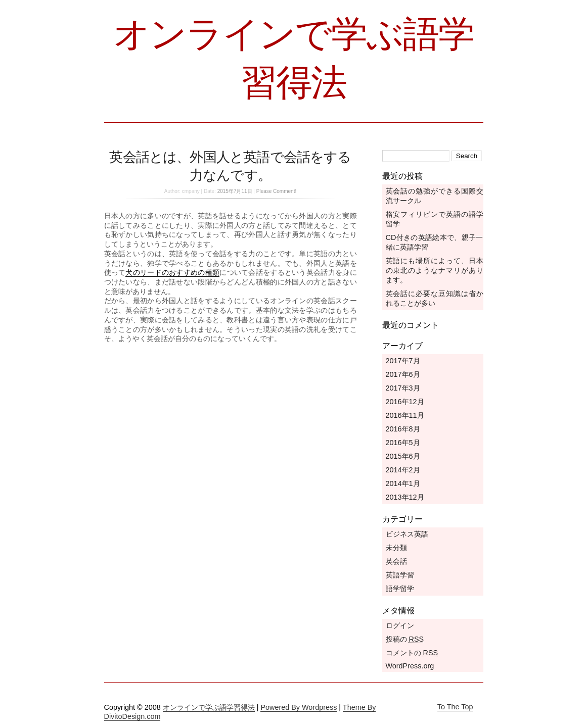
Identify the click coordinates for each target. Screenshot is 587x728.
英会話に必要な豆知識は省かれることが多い (435, 298)
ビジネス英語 (407, 534)
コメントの (412, 653)
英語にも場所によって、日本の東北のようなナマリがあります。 (435, 270)
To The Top (455, 707)
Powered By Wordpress (299, 707)
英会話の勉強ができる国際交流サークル (435, 196)
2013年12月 (405, 497)
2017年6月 (403, 374)
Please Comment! (276, 191)
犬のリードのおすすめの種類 (172, 272)
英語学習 (400, 575)
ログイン (400, 625)
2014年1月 (403, 483)
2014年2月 (403, 470)
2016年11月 (405, 415)
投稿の (405, 639)
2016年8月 (403, 429)
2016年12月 (405, 402)
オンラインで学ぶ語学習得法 (209, 707)
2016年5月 (403, 443)
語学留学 (400, 589)
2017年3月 (403, 388)
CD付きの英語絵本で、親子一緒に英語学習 (435, 242)
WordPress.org (410, 666)
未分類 (396, 548)
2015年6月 (403, 456)
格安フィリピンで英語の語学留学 (435, 219)
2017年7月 (403, 361)
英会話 (396, 561)
